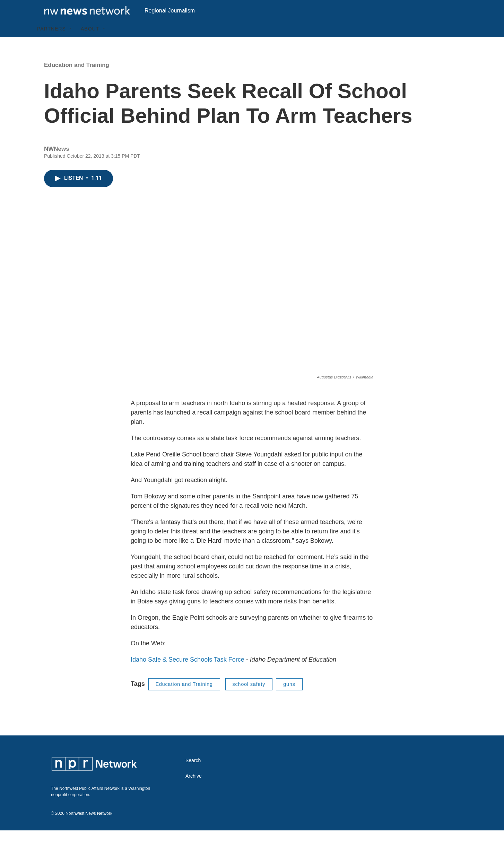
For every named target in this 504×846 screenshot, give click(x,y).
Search (193, 776)
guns (289, 700)
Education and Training (77, 81)
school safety (249, 700)
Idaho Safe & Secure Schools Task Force (188, 675)
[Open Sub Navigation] (71, 44)
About (90, 44)
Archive (194, 792)
